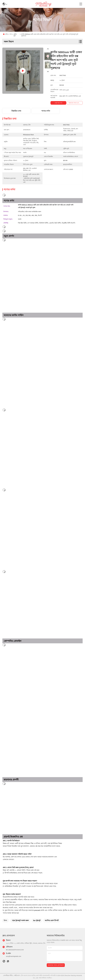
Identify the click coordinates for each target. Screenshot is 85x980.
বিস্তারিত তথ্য (16, 111)
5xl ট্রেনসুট (37, 920)
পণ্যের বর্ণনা (46, 111)
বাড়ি (6, 34)
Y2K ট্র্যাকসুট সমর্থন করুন (20, 920)
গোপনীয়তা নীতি (8, 975)
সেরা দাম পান (58, 103)
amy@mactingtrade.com (14, 956)
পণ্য (11, 34)
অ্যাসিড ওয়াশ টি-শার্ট (52, 920)
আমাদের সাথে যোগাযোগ (56, 965)
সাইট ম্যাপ (17, 975)
